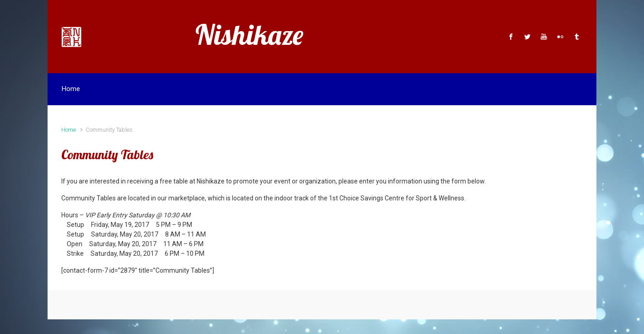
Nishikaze (249, 35)
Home (69, 130)
